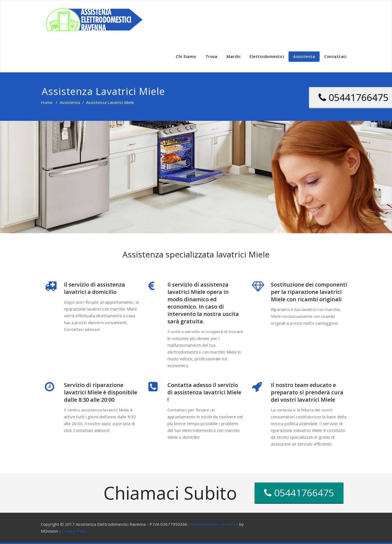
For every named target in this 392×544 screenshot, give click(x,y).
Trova (212, 56)
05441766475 (299, 493)
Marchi (233, 56)
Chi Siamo (186, 56)
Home (47, 102)
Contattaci (335, 56)
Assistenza (304, 56)
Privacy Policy (75, 531)
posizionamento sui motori (213, 524)
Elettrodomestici (267, 56)
